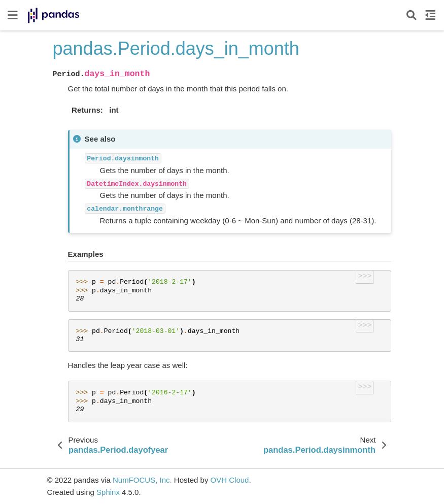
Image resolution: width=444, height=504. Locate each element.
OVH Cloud (230, 480)
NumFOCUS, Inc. (142, 480)
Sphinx (108, 492)
